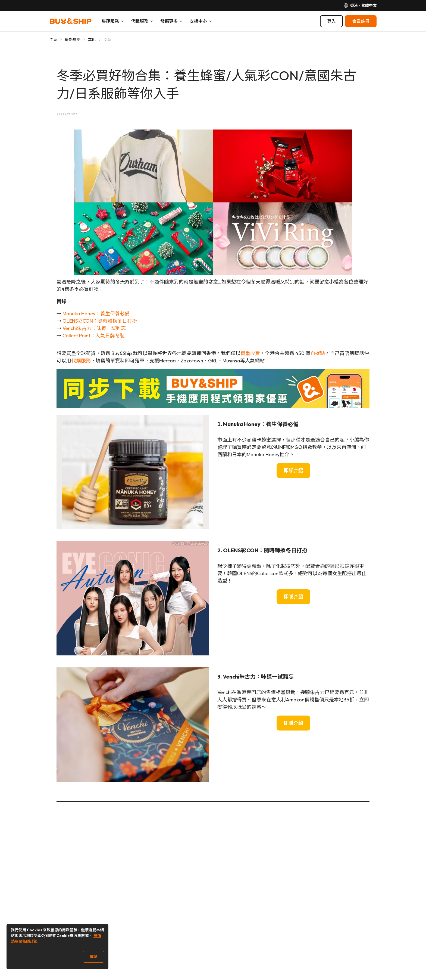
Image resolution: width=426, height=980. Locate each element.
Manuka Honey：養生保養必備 (96, 314)
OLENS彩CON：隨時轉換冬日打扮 (100, 321)
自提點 (318, 353)
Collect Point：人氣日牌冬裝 (94, 336)
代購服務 (81, 361)
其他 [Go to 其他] (92, 40)
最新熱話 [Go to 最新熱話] (73, 40)
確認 (93, 957)
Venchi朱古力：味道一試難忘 (94, 328)
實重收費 (250, 353)
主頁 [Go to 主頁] (53, 40)
